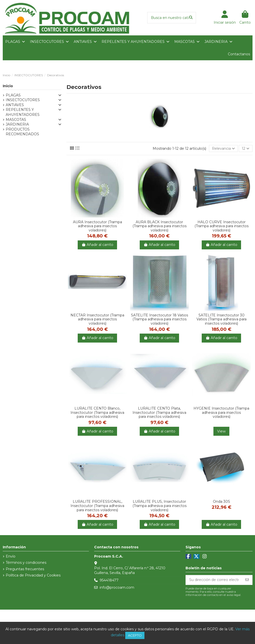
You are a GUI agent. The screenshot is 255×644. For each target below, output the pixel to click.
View (221, 431)
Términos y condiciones (26, 563)
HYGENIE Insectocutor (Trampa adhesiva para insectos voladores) (221, 413)
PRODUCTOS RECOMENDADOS (22, 132)
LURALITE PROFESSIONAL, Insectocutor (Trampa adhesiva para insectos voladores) (97, 506)
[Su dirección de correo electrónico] (214, 580)
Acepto (135, 635)
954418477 (109, 580)
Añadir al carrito (97, 245)
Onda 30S (222, 501)
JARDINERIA (17, 124)
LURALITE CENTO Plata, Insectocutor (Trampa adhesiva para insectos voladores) (159, 413)
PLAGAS (13, 95)
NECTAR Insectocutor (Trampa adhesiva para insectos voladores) (97, 319)
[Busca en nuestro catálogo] (191, 18)
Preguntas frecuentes (25, 569)
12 (246, 148)
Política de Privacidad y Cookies (33, 575)
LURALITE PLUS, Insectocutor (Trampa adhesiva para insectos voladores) (159, 506)
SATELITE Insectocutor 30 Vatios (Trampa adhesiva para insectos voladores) (222, 319)
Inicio (8, 86)
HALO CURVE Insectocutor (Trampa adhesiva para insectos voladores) (222, 226)
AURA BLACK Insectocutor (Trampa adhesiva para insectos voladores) (159, 226)
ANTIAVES (15, 105)
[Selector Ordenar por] (223, 149)
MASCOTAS (16, 120)
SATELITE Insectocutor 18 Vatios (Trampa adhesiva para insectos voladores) (159, 319)
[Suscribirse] (247, 580)
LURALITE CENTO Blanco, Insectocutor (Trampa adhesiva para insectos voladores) (97, 413)
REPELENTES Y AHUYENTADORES (23, 112)
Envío (11, 556)
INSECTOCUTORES (23, 100)
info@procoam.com (117, 587)
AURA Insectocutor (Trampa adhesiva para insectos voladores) (97, 226)
